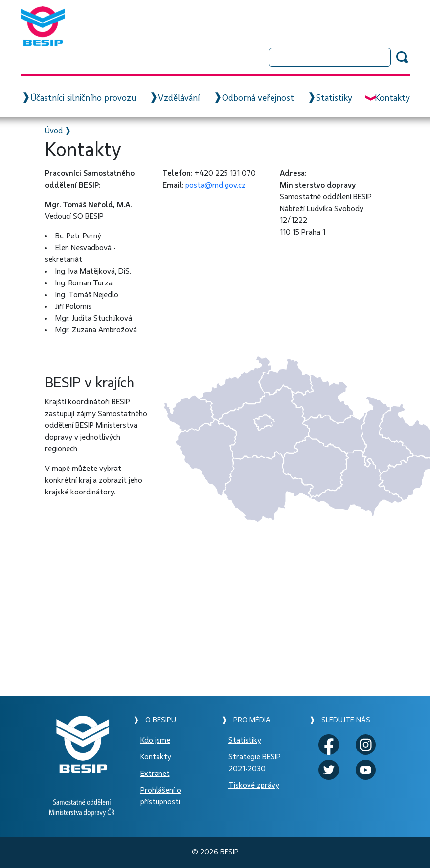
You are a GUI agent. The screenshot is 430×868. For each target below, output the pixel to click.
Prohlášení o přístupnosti (161, 796)
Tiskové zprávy (254, 785)
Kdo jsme (155, 740)
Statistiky (334, 98)
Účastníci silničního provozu (83, 98)
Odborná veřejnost (258, 98)
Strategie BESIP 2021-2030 (255, 763)
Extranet (155, 774)
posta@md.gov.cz (215, 185)
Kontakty (392, 98)
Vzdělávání (179, 98)
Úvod (54, 131)
